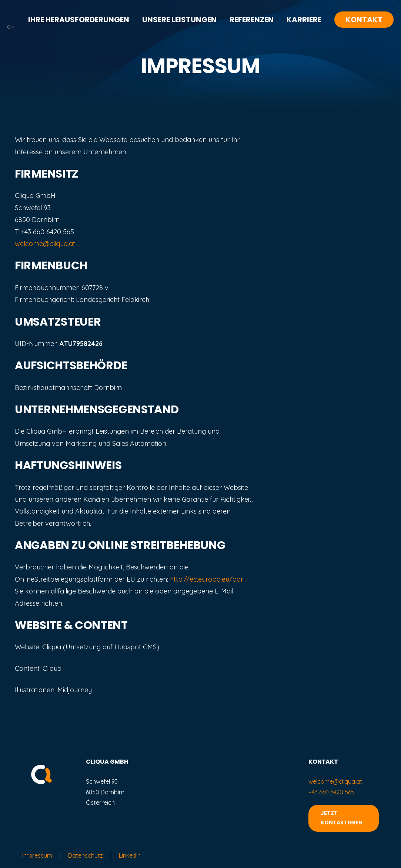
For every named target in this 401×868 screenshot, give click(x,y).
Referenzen (252, 20)
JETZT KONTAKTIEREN (342, 818)
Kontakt (364, 20)
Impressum (37, 855)
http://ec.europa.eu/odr (206, 579)
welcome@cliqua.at (45, 244)
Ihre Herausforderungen (79, 20)
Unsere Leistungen (179, 20)
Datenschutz (86, 855)
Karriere (304, 20)
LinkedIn (130, 855)
